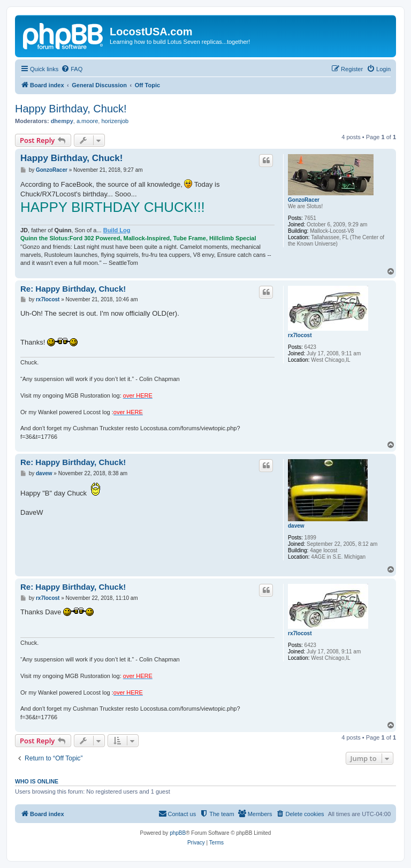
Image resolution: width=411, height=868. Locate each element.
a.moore (87, 121)
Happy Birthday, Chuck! (71, 109)
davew (296, 526)
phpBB (178, 833)
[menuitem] (72, 69)
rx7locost (300, 335)
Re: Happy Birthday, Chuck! (73, 289)
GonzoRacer (304, 200)
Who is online (37, 781)
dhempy (62, 121)
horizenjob (115, 121)
